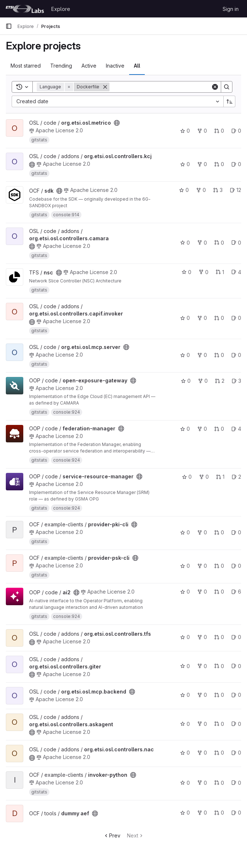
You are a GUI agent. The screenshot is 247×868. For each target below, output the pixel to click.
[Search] (160, 87)
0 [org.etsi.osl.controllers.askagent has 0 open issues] (236, 724)
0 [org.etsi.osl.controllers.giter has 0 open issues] (236, 666)
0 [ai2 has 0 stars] (185, 592)
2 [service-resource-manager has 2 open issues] (236, 477)
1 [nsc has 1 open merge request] (220, 272)
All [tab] (137, 66)
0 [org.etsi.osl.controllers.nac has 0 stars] (185, 753)
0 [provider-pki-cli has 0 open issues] (236, 532)
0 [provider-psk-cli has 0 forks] (202, 566)
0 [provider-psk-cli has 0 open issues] (236, 566)
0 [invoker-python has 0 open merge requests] (219, 783)
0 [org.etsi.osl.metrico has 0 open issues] (236, 131)
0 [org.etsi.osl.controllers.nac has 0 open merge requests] (219, 753)
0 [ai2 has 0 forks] (202, 592)
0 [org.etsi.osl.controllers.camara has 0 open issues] (236, 243)
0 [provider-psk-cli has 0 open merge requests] (219, 566)
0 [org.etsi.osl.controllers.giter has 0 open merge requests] (219, 666)
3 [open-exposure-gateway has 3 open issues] (236, 381)
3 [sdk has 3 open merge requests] (218, 190)
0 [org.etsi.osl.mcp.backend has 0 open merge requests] (219, 695)
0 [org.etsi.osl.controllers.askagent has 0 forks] (202, 724)
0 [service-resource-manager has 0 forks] (204, 477)
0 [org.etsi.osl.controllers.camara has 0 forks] (202, 243)
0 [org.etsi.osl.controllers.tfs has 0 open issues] (236, 637)
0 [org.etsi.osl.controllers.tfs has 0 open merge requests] (219, 637)
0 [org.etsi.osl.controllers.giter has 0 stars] (185, 666)
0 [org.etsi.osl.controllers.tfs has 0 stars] (185, 637)
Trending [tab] (61, 66)
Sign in (231, 9)
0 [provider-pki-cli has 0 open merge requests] (219, 532)
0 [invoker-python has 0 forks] (202, 783)
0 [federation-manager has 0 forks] (202, 429)
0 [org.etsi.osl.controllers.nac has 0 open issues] (236, 753)
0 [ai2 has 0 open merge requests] (219, 592)
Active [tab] (89, 66)
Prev (112, 835)
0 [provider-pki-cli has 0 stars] (185, 532)
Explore (61, 9)
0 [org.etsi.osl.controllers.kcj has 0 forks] (202, 164)
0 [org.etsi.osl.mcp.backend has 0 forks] (202, 695)
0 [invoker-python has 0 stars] (185, 783)
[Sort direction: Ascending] (230, 101)
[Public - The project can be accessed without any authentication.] (117, 123)
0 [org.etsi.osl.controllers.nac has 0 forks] (202, 753)
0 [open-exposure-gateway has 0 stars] (186, 381)
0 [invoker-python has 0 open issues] (236, 783)
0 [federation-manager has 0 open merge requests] (219, 429)
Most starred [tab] (26, 66)
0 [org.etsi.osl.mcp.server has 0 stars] (185, 355)
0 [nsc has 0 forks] (204, 272)
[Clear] (215, 87)
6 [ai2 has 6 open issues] (236, 592)
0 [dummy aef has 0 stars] (185, 813)
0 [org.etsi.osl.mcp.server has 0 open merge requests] (219, 355)
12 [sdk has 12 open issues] (236, 190)
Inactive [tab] (115, 66)
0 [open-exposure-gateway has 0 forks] (203, 381)
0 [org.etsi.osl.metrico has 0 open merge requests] (219, 131)
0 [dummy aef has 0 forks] (202, 813)
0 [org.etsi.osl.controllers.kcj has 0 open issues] (236, 164)
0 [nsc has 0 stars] (186, 272)
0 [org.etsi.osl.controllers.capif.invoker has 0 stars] (185, 318)
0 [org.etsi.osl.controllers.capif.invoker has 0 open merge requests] (219, 318)
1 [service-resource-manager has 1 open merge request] (220, 477)
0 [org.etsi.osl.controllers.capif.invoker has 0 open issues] (236, 318)
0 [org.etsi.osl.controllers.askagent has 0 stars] (185, 724)
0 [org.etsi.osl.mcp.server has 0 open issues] (236, 355)
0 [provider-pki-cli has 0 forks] (202, 532)
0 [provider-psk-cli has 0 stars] (185, 566)
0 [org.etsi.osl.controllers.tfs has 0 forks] (202, 637)
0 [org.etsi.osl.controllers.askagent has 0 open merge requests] (219, 724)
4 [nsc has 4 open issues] (236, 272)
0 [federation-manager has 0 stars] (185, 429)
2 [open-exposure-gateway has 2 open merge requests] (220, 381)
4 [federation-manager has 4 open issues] (236, 429)
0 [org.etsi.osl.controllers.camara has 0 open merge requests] (219, 243)
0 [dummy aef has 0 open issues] (236, 813)
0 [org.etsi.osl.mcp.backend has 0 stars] (185, 695)
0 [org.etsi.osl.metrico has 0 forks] (202, 131)
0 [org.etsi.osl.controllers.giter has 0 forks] (202, 666)
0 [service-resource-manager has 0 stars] (187, 477)
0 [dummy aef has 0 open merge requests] (219, 813)
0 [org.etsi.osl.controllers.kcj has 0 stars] (185, 164)
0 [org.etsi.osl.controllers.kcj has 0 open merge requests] (219, 164)
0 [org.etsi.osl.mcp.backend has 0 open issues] (236, 695)
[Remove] (105, 87)
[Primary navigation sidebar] (9, 26)
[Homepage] (25, 9)
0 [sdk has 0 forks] (201, 190)
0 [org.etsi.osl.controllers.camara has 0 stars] (185, 243)
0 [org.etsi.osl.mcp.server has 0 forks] (202, 355)
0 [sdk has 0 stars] (184, 190)
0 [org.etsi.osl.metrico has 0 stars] (185, 131)
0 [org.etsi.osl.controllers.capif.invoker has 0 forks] (202, 318)
